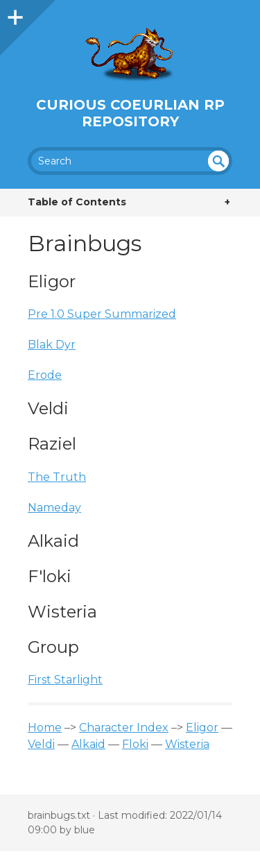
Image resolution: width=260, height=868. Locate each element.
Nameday (54, 508)
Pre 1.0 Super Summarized (102, 314)
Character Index (124, 727)
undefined (218, 161)
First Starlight (65, 680)
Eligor (202, 727)
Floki (135, 744)
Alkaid (88, 744)
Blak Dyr (52, 344)
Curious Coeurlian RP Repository (130, 113)
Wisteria (187, 744)
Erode (45, 375)
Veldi (41, 744)
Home (45, 727)
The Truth (57, 477)
